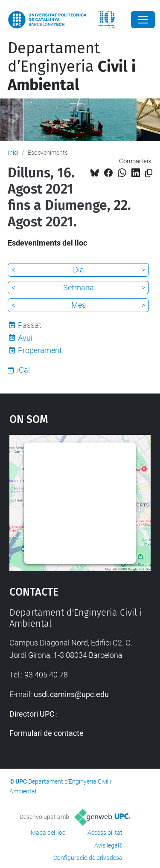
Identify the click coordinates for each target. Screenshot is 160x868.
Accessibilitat (105, 833)
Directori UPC (32, 714)
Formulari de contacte (47, 733)
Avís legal (107, 845)
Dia (79, 270)
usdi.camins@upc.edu (71, 694)
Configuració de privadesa (88, 858)
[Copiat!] (149, 173)
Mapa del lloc (48, 833)
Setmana (79, 288)
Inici (13, 153)
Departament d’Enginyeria (72, 67)
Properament (40, 350)
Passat (30, 325)
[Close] (143, 20)
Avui (25, 338)
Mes (79, 305)
